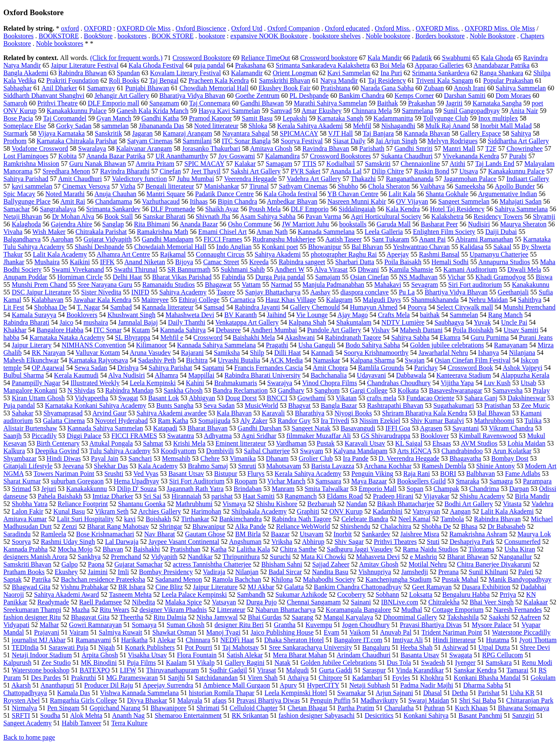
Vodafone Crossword (40, 148)
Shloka (258, 126)
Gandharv (291, 390)
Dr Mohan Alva (73, 217)
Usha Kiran (519, 549)
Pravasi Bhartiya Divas (431, 625)
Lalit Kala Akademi (507, 511)
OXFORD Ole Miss (144, 28)
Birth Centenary (58, 443)
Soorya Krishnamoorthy (376, 353)
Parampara (537, 481)
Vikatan (346, 398)
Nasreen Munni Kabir (357, 201)
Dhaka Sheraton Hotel (294, 640)
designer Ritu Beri (239, 625)
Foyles (401, 678)
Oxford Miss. (393, 28)
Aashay (320, 292)
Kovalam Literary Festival (185, 73)
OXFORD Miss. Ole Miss (500, 28)
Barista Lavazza (333, 466)
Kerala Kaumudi (76, 375)
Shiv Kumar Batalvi (437, 421)
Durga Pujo (261, 602)
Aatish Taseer (344, 239)
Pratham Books (24, 572)
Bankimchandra (240, 519)
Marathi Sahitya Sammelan (330, 103)
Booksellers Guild (421, 481)
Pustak (326, 443)
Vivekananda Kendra (471, 156)
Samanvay (101, 88)
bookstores (132, 36)
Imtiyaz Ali (408, 640)
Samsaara (328, 481)
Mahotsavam (284, 466)
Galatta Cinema (64, 421)
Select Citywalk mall (465, 307)
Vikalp (206, 663)
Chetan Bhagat (307, 708)
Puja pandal (19, 405)
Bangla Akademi (26, 73)
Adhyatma (218, 436)
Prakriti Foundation (72, 80)
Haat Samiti (259, 496)
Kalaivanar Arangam (144, 148)
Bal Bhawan (494, 413)
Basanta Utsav (420, 655)
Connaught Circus (220, 254)
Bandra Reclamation (240, 390)
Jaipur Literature (215, 587)
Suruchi (280, 557)
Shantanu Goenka (142, 504)
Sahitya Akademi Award (67, 594)
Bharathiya (309, 413)
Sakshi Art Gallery (255, 171)
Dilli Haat (288, 353)
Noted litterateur (216, 126)
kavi (130, 519)
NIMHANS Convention (94, 345)
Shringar (171, 526)
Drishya (128, 368)
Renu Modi (537, 663)
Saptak (13, 579)
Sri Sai (152, 496)
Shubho (348, 186)
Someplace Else (25, 126)
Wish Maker (49, 232)
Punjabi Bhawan (147, 88)
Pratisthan (497, 405)
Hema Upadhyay (136, 481)
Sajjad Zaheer (331, 564)
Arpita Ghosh (100, 655)
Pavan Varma (323, 217)
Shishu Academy (482, 496)
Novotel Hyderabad (121, 421)
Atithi (457, 164)
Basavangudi (358, 428)
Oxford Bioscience (201, 28)
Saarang (303, 617)
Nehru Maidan (488, 300)
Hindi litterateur (454, 640)
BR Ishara (132, 587)
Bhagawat (218, 285)
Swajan (415, 360)
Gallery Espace (480, 133)
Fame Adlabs (523, 474)
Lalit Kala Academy (60, 254)
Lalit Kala (402, 194)
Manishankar (222, 186)
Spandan (128, 73)
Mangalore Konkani (30, 390)
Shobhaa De (50, 307)
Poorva (417, 307)
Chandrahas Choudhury (399, 383)
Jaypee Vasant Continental (184, 542)
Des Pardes (46, 678)
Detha (460, 693)
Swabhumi (456, 58)
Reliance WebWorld (303, 526)
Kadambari (367, 678)
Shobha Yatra (30, 504)
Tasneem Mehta (131, 594)
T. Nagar (89, 307)
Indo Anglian (234, 247)
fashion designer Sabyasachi (317, 715)
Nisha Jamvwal (217, 617)
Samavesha (508, 390)
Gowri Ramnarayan (95, 625)
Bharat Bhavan (208, 428)
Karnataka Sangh (340, 118)
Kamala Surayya (34, 315)
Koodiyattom (178, 451)
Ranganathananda (410, 179)
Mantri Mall (459, 148)
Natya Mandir (339, 80)
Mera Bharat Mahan (300, 655)
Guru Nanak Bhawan (98, 164)
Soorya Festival (302, 141)
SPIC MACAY (204, 164)
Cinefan (170, 171)
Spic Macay (19, 194)
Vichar (457, 277)
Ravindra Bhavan (326, 148)
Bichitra (197, 360)
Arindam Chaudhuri (364, 655)
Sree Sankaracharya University (311, 647)
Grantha (285, 625)
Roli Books (124, 80)
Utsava (468, 171)
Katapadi (165, 428)
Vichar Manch (287, 481)
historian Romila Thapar (222, 693)
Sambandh (251, 594)
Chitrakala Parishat (101, 232)
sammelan (115, 126)
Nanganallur (515, 557)
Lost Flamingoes (26, 156)
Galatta (294, 587)
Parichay (426, 368)
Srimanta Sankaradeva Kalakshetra (323, 65)
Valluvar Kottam (98, 353)
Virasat (266, 670)
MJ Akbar (261, 587)
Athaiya (298, 678)
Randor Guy (294, 421)
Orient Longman (295, 73)
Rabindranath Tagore (353, 337)
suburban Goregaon (77, 481)
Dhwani (368, 269)
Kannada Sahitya (183, 330)
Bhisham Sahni (281, 564)
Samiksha (227, 353)
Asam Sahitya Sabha (268, 217)
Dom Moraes (513, 96)
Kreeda (259, 262)
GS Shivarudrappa (386, 436)
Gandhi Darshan (259, 428)
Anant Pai (432, 239)
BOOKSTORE (59, 36)
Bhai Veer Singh (492, 602)
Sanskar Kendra (475, 670)
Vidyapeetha (92, 398)
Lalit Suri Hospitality (86, 519)
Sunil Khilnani (489, 572)
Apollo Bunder (515, 186)
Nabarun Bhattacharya (285, 610)
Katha (218, 549)
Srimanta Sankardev (113, 209)
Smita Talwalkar (326, 489)
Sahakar (23, 413)
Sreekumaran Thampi (32, 610)
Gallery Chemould (315, 307)
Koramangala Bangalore (359, 610)
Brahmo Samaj (208, 466)
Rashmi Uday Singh (68, 542)
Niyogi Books (353, 413)
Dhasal (432, 693)
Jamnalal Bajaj (138, 322)
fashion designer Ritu (32, 617)
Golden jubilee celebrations (447, 345)
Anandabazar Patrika (502, 65)
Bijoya (184, 262)
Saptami (213, 368)
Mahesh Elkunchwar (31, 360)
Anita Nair (524, 111)
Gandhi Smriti (413, 148)
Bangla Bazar (339, 405)
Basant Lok (164, 398)
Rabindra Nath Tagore (302, 519)
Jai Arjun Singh (397, 141)
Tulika (533, 421)
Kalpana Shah (307, 322)
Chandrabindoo (462, 451)
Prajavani (47, 632)
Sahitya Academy (183, 292)
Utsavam (312, 534)
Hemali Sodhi (450, 262)
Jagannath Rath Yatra (195, 489)
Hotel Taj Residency (457, 209)
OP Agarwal (48, 368)
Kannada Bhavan (427, 133)
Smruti (247, 466)
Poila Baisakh (403, 262)
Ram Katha (173, 421)
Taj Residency (387, 80)
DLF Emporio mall (114, 103)
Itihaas (199, 201)
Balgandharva (22, 239)
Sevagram (425, 285)
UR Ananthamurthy (182, 156)
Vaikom (360, 632)
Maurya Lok (534, 534)
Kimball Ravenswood (488, 436)
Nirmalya (24, 708)
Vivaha (13, 232)
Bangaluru (376, 647)
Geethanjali (513, 292)
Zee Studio (56, 663)
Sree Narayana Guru (105, 285)
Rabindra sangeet (302, 262)
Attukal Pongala (111, 443)
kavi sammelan (32, 186)
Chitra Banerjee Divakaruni (494, 564)
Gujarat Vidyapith (108, 239)
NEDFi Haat (237, 640)
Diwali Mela (524, 269)
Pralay (541, 390)
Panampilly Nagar (36, 383)
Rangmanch (301, 496)
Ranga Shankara (501, 73)
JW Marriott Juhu (305, 224)
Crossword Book (470, 368)
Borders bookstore (440, 36)
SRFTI (21, 715)
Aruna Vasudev (150, 353)
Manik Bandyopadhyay (520, 579)
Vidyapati (16, 625)
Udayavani (371, 375)
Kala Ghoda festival (290, 194)
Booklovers (82, 315)
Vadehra (542, 504)
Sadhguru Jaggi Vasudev (360, 549)
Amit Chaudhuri (80, 179)
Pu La (407, 292)
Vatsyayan (427, 511)
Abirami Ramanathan (484, 239)
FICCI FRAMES (134, 436)
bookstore (212, 36)
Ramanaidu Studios (169, 285)
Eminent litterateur (241, 443)
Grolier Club (316, 458)
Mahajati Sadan (521, 201)
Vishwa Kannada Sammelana (139, 693)
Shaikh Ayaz (222, 209)
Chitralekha (444, 602)
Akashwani (300, 337)
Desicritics (379, 715)
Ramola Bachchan (237, 579)
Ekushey (66, 572)
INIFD (140, 292)
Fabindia (233, 277)
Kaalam (176, 663)
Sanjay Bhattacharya (273, 292)
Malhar (49, 625)
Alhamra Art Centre (123, 254)
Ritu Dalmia (170, 617)
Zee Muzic (535, 405)
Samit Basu (257, 118)
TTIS (309, 164)
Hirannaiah (186, 496)
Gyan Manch (114, 118)
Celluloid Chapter (254, 708)
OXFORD (98, 28)
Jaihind (277, 315)
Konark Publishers (150, 647)
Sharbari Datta (355, 262)
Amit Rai (73, 201)
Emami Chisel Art (222, 232)
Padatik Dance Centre (225, 194)
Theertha (132, 617)
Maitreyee (155, 300)
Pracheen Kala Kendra (219, 80)
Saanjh (13, 436)
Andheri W (289, 269)
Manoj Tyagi (223, 632)
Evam (331, 632)
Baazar (280, 534)
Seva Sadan (219, 405)
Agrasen (431, 428)
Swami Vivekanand (78, 269)
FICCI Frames (223, 239)
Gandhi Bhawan (262, 103)
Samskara (499, 663)
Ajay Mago (353, 315)
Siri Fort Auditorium (197, 481)
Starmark (16, 133)
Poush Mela (265, 209)
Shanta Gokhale (447, 194)
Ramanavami (93, 640)
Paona (96, 564)
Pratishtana (335, 88)
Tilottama (481, 549)
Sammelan (464, 315)
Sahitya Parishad (26, 179)
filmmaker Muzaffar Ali (318, 436)
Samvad (281, 111)
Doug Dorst (241, 398)
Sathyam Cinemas (303, 186)
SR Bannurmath (189, 269)
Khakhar (15, 330)
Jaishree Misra (420, 534)
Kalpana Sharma (372, 360)
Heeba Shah (416, 647)
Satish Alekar (245, 655)
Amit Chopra (330, 368)
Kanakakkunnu (87, 489)
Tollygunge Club (445, 118)
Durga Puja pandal (280, 277)
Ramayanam (511, 345)
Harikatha (134, 640)
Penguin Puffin (330, 700)
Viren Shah (263, 678)
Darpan (519, 489)
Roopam (246, 481)
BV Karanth (240, 315)
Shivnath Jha (213, 217)
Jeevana (73, 466)
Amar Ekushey (322, 111)
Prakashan (422, 103)
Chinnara (198, 640)
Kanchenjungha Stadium (398, 579)
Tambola (452, 519)
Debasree (228, 330)
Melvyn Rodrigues (453, 141)
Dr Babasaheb (506, 526)
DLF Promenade (173, 209)
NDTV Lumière (403, 322)
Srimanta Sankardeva (441, 73)
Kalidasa (471, 247)
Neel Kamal (415, 519)
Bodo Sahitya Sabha (373, 345)
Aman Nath (272, 232)
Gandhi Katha (160, 118)
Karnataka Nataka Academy (67, 337)
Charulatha (399, 708)
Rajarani (192, 353)
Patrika (41, 579)
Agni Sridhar (259, 436)
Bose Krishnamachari (105, 534)
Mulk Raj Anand (448, 126)
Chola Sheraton (389, 186)
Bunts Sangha (175, 405)
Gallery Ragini (245, 663)
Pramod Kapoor (210, 118)
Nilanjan (247, 572)
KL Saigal (409, 443)
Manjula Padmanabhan (334, 285)
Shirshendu (355, 526)
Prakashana (250, 65)
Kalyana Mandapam (360, 451)
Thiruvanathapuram (173, 670)
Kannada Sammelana (326, 232)
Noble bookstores (60, 43)
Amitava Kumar (25, 519)
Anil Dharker (59, 88)
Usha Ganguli (317, 345)
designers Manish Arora (35, 557)
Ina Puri (391, 73)
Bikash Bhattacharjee (406, 504)
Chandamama (114, 201)
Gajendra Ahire (71, 224)
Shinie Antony (495, 466)
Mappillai (201, 375)
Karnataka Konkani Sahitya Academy (96, 405)
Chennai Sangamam (314, 602)
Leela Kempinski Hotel (296, 693)
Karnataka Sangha (497, 103)
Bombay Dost (510, 458)
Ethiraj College (199, 300)
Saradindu (17, 534)
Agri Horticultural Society (386, 217)
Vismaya (234, 504)
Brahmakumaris (236, 383)
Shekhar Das (111, 466)
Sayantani (466, 428)
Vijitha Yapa (457, 383)
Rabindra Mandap (130, 390)
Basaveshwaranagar (456, 390)
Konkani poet (280, 247)
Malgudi (297, 670)
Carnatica (242, 300)
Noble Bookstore (493, 36)
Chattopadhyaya (25, 693)
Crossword (208, 337)
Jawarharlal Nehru (443, 353)
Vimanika (243, 458)
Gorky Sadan (74, 126)
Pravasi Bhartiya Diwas (268, 700)
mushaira (96, 322)
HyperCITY (323, 685)
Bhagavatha (466, 458)
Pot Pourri (198, 647)
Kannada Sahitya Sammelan (105, 428)
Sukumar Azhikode (301, 594)
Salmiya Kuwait (120, 632)
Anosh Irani (470, 88)
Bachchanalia (329, 375)
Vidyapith (164, 557)
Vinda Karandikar (420, 670)
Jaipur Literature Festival (85, 65)
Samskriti (378, 164)
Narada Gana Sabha (387, 88)
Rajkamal (173, 254)
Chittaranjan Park (530, 700)
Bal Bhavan (367, 247)
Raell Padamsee (100, 602)
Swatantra (181, 436)
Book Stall (118, 217)
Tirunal (259, 186)
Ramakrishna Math (162, 232)
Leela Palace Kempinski (194, 594)
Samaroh (15, 103)
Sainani (361, 602)
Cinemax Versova (86, 186)
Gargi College (369, 390)
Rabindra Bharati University (263, 375)
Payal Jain (104, 458)
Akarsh (21, 685)
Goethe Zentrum (257, 96)
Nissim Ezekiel (380, 421)
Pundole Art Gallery (334, 330)
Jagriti (454, 103)
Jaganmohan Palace (470, 179)
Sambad (121, 307)
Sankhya (89, 557)
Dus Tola (399, 663)
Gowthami (312, 398)
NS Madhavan (418, 277)
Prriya (508, 594)
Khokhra (432, 678)
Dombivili (220, 451)
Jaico (67, 322)
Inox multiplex (498, 118)
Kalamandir (247, 73)
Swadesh (433, 663)
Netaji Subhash (370, 685)
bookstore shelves (337, 36)
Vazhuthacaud (161, 201)
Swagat (128, 398)
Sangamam (164, 103)
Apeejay (398, 254)
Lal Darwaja (122, 542)
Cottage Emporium (458, 610)
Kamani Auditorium (470, 269)
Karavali (273, 413)
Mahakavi (388, 285)
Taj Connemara (209, 103)
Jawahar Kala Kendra (102, 300)
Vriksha (282, 542)
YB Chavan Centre (353, 194)
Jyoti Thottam (538, 640)
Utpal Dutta (494, 647)
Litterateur (231, 610)
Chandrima (484, 489)
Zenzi (69, 526)
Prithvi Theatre (58, 103)
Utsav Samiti (521, 330)
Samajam (328, 277)
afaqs (220, 700)
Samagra (501, 481)
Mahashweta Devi (190, 315)
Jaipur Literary (32, 345)
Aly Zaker (254, 421)
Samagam (279, 164)
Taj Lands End (495, 164)
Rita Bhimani (152, 224)
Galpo (69, 564)
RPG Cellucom (502, 655)
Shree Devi (535, 647)
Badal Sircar (285, 572)
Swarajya (280, 383)
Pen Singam (63, 708)
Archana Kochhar (388, 466)
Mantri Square (166, 194)
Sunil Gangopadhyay (472, 111)
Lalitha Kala (253, 549)
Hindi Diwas (64, 458)
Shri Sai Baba (478, 700)
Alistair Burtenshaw (30, 428)
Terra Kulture (129, 723)
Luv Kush (497, 383)
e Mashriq (424, 557)
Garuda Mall (394, 224)
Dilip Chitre (388, 171)
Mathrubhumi (194, 504)
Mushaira (47, 262)
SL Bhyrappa (133, 337)
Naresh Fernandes (518, 610)
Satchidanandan (216, 678)
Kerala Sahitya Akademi (310, 126)
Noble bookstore (388, 36)
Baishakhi (147, 549)
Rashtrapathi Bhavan (395, 405)
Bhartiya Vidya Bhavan (456, 292)
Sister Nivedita (101, 292)
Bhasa (469, 526)
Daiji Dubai (501, 232)
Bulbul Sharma (24, 375)
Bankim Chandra (362, 96)
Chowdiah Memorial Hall (214, 88)
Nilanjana (522, 353)
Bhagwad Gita (31, 587)
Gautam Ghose (205, 534)
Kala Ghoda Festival (156, 65)
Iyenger (465, 663)
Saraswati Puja (69, 647)
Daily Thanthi (187, 322)
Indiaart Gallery (528, 179)
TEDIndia (25, 647)
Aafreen (530, 617)
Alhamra (166, 375)
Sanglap (113, 224)
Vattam (251, 285)
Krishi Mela (189, 443)
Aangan (460, 511)
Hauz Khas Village (290, 300)
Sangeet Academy (27, 723)
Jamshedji (415, 572)
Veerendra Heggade (251, 179)
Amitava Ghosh (271, 148)
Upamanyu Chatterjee (499, 254)
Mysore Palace (492, 625)
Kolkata (408, 390)
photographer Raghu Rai (344, 254)
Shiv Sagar (349, 542)
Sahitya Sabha (410, 337)
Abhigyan (202, 398)
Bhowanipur (325, 247)
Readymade (53, 602)
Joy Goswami (237, 156)
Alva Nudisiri (127, 375)
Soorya (21, 542)
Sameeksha (470, 186)
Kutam (141, 330)
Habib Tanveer (81, 723)
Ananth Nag (128, 715)
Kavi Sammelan (349, 73)
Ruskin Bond (432, 171)
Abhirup (313, 542)
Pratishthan (185, 549)
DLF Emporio (310, 209)
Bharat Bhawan (468, 557)
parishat (222, 496)
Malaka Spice (183, 602)
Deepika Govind (57, 451)
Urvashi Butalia (239, 360)
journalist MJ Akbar (39, 640)
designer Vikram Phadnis (173, 610)
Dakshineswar (527, 398)
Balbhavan (481, 474)
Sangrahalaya (58, 209)
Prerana (449, 572)
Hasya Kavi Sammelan (229, 111)
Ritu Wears (114, 610)
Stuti (433, 542)
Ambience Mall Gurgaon (237, 685)
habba (11, 337)
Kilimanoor (152, 345)
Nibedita (143, 602)
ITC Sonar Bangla (246, 141)
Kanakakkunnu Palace (77, 111)
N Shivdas (81, 390)
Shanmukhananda (435, 300)
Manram (283, 489)
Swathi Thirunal (136, 269)
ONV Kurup (346, 511)
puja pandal (209, 65)
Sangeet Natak (311, 428)
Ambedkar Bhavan (292, 201)
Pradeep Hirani (393, 496)
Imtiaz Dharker (113, 496)
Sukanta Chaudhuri (407, 156)
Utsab (528, 383)
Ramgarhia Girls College (84, 700)
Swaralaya (92, 148)
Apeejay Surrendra (168, 685)
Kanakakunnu (531, 285)
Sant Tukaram (391, 239)
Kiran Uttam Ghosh (38, 398)
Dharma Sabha (483, 685)
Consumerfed (522, 542)
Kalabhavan (47, 300)
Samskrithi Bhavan (285, 80)
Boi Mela (393, 65)
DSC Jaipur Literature (41, 292)
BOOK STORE (173, 36)
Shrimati (208, 708)
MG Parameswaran (132, 678)
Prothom (15, 141)
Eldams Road (345, 496)
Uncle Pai (514, 322)
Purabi (518, 156)
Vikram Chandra (511, 428)
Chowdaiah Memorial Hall (170, 247)
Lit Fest (14, 307)
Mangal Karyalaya (348, 617)
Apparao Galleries (439, 65)
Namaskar (326, 360)
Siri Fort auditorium (475, 285)
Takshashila (463, 617)
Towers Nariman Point (64, 474)
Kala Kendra (403, 209)
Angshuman (245, 542)
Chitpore (330, 678)
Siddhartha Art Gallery (518, 141)
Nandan (356, 504)
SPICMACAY (299, 133)
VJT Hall (341, 133)
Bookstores (18, 36)
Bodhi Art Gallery (469, 504)
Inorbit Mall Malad (506, 126)
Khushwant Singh (131, 315)
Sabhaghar (18, 88)
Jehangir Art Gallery (122, 96)
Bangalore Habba (60, 330)
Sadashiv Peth (157, 360)
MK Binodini (99, 663)
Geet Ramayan (432, 587)
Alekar (167, 640)
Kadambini (388, 511)
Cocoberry (351, 594)
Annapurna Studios (504, 262)
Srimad (21, 489)
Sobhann (387, 594)
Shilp (257, 353)
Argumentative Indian (508, 194)
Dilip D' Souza (137, 489)
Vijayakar (436, 496)
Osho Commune (250, 224)
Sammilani (197, 141)
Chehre (210, 458)
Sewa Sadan (91, 368)
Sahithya (530, 300)
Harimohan (206, 511)
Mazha (81, 610)
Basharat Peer (439, 224)
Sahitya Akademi (278, 254)
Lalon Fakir (27, 511)
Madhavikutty (379, 700)
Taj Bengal (164, 80)
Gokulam (543, 678)
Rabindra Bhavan (497, 519)
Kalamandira (283, 156)
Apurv (288, 685)
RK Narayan (49, 353)
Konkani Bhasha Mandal (487, 678)
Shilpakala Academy (259, 511)
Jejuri (49, 489)
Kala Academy (158, 466)
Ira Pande (356, 458)
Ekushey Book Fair (285, 88)
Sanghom (327, 390)
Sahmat (153, 443)
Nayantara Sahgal (246, 133)
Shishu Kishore (277, 504)
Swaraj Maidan (428, 700)
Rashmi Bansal (439, 254)
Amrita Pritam (155, 164)
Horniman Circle (80, 277)
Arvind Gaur (109, 413)
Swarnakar (351, 693)
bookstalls (353, 224)
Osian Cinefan (369, 277)
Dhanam (277, 458)
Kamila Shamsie (411, 269)
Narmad (282, 285)
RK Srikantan (250, 715)
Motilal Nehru (428, 564)
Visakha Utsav (148, 655)
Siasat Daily (349, 141)
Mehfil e (172, 337)
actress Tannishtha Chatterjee (212, 564)
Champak (446, 489)
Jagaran (143, 133)
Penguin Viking (372, 474)
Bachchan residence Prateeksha (103, 579)
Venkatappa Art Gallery (247, 322)
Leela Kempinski (153, 383)
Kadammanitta (393, 118)
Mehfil (362, 126)
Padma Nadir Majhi (427, 685)
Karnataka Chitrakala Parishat (77, 141)
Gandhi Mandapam (168, 239)
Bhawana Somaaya (523, 708)
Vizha (127, 186)
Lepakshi (295, 118)
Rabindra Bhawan (82, 73)
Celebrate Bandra (365, 519)
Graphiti (308, 511)
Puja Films (141, 663)
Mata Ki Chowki (324, 557)
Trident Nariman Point (452, 632)
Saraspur (374, 670)
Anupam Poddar (25, 277)
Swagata (461, 655)
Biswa (544, 277)
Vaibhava (432, 186)
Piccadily (44, 436)
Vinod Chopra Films (330, 383)
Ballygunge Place (27, 201)
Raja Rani (417, 474)
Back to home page (29, 737)
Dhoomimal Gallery (410, 617)
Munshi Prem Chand (39, 285)
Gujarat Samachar (138, 564)
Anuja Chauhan (115, 194)
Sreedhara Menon (66, 171)
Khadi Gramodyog (501, 277)
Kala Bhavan (234, 413)
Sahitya (521, 133)
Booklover (434, 436)
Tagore (226, 292)
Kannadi (322, 353)
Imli (123, 572)
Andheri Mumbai (274, 330)
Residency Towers (498, 217)
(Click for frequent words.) (126, 58)
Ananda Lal (346, 171)
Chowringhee (525, 148)
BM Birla (248, 534)
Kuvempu (319, 625)
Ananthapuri (57, 685)
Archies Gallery (160, 511)
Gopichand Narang (115, 708)
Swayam (312, 451)
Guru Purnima (490, 337)
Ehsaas (442, 443)
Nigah (106, 647)
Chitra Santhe (298, 549)
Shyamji (544, 217)
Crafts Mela (394, 315)
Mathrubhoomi (494, 421)
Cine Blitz (169, 587)
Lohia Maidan (526, 443)
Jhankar (14, 262)
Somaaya (144, 625)
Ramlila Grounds (381, 368)
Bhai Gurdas (264, 617)
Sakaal (502, 247)
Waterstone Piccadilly (521, 632)
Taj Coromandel (64, 118)
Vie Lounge (312, 315)
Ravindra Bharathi (125, 171)
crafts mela (381, 398)
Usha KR (522, 693)
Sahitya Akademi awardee (171, 413)
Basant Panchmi (480, 715)
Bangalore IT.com (358, 640)
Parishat (489, 693)
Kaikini (80, 262)
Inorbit (343, 534)
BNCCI (277, 398)
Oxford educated (347, 28)
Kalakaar (536, 602)
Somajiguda (214, 421)
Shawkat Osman (174, 632)
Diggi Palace (84, 436)
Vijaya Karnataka (61, 133)
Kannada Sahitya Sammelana (217, 345)
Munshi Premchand (529, 307)
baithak (430, 315)
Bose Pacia (18, 118)
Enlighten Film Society (444, 232)
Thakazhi (364, 179)
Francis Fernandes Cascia (269, 368)
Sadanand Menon (179, 579)
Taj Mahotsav (240, 647)
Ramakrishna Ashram (478, 534)
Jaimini (98, 572)
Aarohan (62, 239)
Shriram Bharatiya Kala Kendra (425, 413)
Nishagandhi (398, 126)
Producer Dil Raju (108, 685)
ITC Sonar (108, 330)
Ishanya (489, 353)
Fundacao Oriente (430, 398)
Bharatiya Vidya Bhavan (192, 96)
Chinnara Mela (372, 111)
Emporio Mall (377, 489)
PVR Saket (305, 171)
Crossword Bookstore (202, 58)
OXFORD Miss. (438, 28)
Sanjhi (177, 678)
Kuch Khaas (471, 708)
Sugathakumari (454, 405)
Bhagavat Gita (90, 617)
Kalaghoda (26, 224)
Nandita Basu (330, 572)
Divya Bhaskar (147, 700)
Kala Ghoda (497, 58)
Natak (283, 663)
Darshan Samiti (465, 96)
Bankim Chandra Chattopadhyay (358, 587)
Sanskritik (109, 133)
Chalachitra (396, 526)
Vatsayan (224, 602)
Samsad (214, 307)
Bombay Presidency (166, 572)
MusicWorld (262, 405)
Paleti (526, 572)
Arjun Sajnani (394, 693)
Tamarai (517, 670)
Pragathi (277, 345)
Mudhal (412, 610)
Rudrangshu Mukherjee (284, 239)
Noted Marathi (65, 194)
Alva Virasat (331, 269)
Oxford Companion (294, 28)
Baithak (387, 103)
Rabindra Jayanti (257, 307)
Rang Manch (505, 315)
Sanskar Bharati (164, 217)
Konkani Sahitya (426, 715)
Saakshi (499, 617)
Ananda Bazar (199, 224)
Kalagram (339, 300)
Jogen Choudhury (366, 625)
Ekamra (450, 337)
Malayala (190, 700)
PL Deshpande (309, 96)
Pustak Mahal (460, 579)
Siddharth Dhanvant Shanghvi (44, 96)
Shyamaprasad (63, 413)
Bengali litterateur (170, 186)
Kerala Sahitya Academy (308, 474)
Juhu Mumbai (195, 179)
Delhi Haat (127, 277)
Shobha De (436, 526)
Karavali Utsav (365, 443)
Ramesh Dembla (444, 466)
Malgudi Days (382, 300)
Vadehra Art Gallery (314, 179)
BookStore (98, 36)
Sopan (415, 489)
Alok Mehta (86, 715)
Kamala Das (74, 693)
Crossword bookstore (329, 58)
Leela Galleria (384, 232)
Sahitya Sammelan (521, 88)
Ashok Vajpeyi (523, 368)
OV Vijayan (412, 201)
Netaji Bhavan (23, 217)
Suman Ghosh (186, 625)
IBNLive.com (400, 602)
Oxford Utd (247, 28)
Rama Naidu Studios (431, 549)
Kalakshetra (447, 217)
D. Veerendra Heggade (409, 458)
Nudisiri (479, 224)
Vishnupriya (375, 572)
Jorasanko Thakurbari (211, 148)
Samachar (17, 209)
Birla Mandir (533, 496)
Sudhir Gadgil (228, 670)
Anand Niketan (145, 262)
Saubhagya (449, 322)
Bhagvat (300, 405)
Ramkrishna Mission (31, 164)
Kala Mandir (384, 58)
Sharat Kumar (22, 481)
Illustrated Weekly (95, 383)
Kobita (68, 156)
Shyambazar (20, 458)
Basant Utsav (186, 474)
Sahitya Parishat (170, 368)
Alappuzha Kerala (525, 375)
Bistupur (226, 474)
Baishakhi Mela (254, 337)
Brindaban (248, 489)
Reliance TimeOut (266, 58)
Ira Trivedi (335, 421)
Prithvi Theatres (395, 542)
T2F (491, 148)
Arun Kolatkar (512, 451)
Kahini (195, 383)
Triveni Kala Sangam (445, 80)
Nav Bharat (159, 534)
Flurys (256, 474)
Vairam (79, 632)
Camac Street (221, 262)
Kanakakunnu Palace (517, 171)
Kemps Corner (414, 96)
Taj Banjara (378, 133)
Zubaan (434, 88)
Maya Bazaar (369, 481)
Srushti (114, 474)
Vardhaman (291, 443)
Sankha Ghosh (183, 390)
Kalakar (245, 164)
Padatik (422, 58)
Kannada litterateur (168, 307)
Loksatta (421, 594)
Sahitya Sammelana (521, 209)
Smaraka (468, 481)
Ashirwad (455, 647)
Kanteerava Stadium (463, 375)
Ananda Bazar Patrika (116, 156)
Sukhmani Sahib (243, 269)
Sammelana (417, 111)
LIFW (128, 670)
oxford (70, 28)
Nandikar (200, 557)
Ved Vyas (146, 474)
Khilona (282, 579)
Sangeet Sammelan (464, 201)
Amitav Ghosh (379, 564)
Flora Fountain (197, 655)
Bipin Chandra (238, 201)
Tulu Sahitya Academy (120, 451)
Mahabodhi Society (329, 579)
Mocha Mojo (75, 549)
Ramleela (53, 534)
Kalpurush (17, 663)
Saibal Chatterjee (267, 451)
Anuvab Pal (396, 632)
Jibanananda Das (162, 126)
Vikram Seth (112, 511)
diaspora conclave (365, 292)
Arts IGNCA (414, 451)
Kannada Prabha (25, 549)
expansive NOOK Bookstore (269, 36)
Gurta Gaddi (336, 670)
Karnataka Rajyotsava (98, 360)
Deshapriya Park (472, 542)
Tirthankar (195, 519)
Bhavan (113, 549)
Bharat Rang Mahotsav (118, 526)
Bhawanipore (169, 708)
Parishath (372, 148)
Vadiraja (214, 572)
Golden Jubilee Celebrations (339, 663)
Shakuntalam (354, 322)
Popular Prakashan (508, 80)
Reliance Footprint (83, 504)
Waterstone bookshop (41, 670)
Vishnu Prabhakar (84, 587)
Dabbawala (411, 375)
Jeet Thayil (206, 171)
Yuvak (483, 322)
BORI (448, 474)
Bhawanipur (209, 526)
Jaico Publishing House (282, 632)
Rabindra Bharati (26, 322)
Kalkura (14, 451)
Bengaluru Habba (466, 594)
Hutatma (498, 640)
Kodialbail (341, 164)
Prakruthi (84, 678)
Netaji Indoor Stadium (42, 655)
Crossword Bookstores (340, 156)
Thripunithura (241, 557)
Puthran (434, 708)
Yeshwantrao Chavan (421, 247)
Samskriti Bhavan (27, 564)
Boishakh (158, 519)
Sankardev (376, 534)
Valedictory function (139, 179)
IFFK (107, 262)
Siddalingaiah (357, 209)
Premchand (126, 557)
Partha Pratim (356, 708)
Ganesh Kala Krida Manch (153, 111)
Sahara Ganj (481, 398)
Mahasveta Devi (378, 557)
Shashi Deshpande (99, 247)
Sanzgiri (523, 715)
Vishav (380, 330)
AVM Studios (479, 443)
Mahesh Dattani (421, 330)
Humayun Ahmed (373, 307)
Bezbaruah (322, 504)
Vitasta (512, 504)
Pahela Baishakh (60, 496)
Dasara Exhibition (486, 587)
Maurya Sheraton (523, 224)
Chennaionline (420, 164)
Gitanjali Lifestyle (28, 466)
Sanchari (140, 458)
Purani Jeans (536, 337)
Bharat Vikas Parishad (182, 277)
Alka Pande (251, 526)
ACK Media (287, 360)
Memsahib (176, 458)
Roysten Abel (22, 700)
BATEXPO (95, 670)
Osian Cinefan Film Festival (472, 360)
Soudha (50, 715)
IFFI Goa (398, 428)
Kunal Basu (69, 511)
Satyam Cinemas (150, 141)
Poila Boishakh (473, 330)
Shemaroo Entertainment (188, 715)
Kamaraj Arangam (188, 133)
